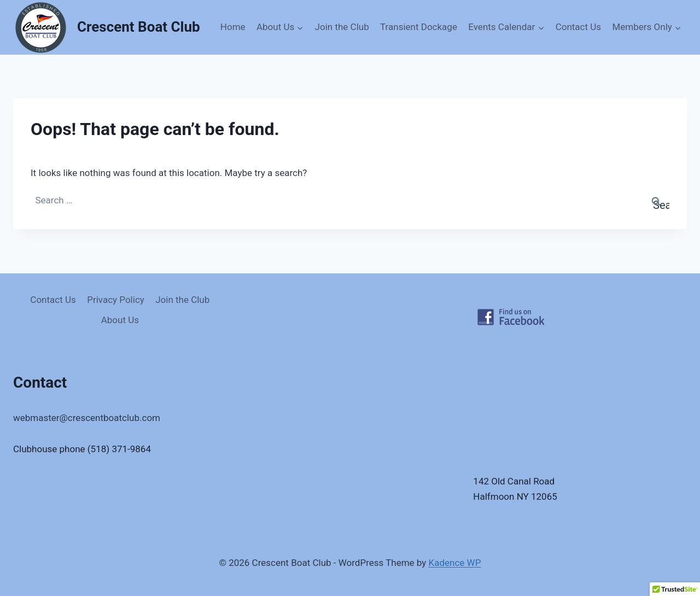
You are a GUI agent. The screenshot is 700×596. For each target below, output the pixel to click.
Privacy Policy (116, 300)
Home (233, 27)
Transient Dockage (419, 27)
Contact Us (578, 27)
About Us (120, 320)
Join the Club (342, 27)
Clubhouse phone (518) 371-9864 (82, 449)
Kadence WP (455, 563)
